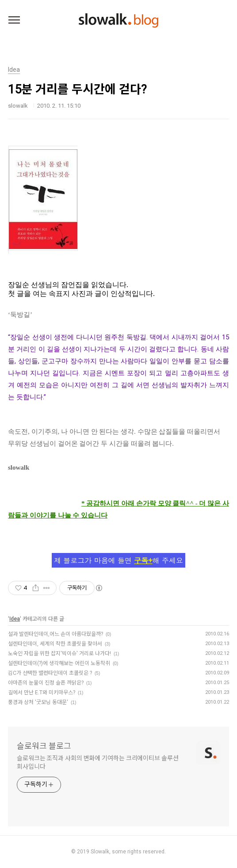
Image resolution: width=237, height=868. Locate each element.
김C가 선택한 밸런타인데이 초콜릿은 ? (50, 673)
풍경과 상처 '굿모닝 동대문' (38, 702)
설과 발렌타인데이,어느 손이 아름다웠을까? (55, 634)
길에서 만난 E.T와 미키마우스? (42, 693)
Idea (15, 619)
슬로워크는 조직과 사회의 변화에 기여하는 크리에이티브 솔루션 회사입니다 (98, 762)
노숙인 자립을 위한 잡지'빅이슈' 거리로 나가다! (59, 654)
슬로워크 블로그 (44, 746)
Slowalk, (101, 852)
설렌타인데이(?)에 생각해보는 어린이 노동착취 (59, 663)
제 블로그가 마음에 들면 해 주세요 (119, 560)
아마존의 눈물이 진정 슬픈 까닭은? (46, 683)
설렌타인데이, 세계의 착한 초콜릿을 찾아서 (55, 644)
